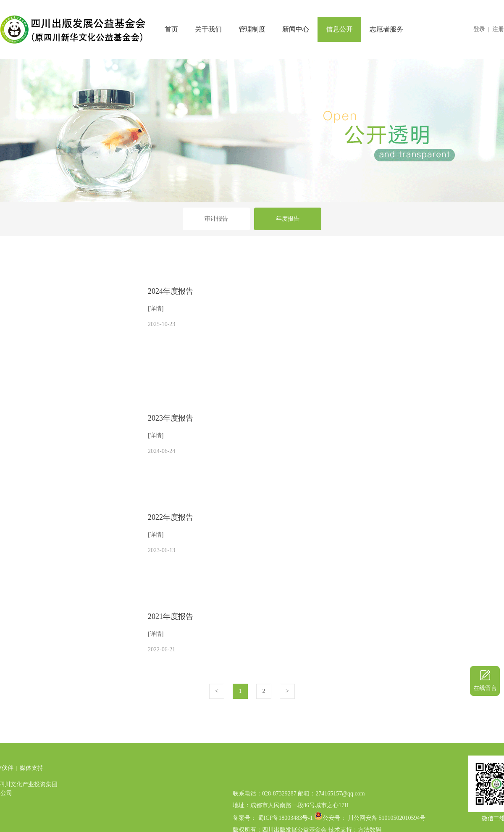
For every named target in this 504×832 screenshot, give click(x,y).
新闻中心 (296, 29)
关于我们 (208, 29)
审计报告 (216, 219)
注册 (498, 29)
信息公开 (339, 29)
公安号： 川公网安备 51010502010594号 (374, 828)
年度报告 (288, 219)
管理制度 (252, 29)
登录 (479, 29)
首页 (171, 29)
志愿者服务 (386, 29)
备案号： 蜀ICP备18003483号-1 (273, 828)
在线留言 (485, 688)
